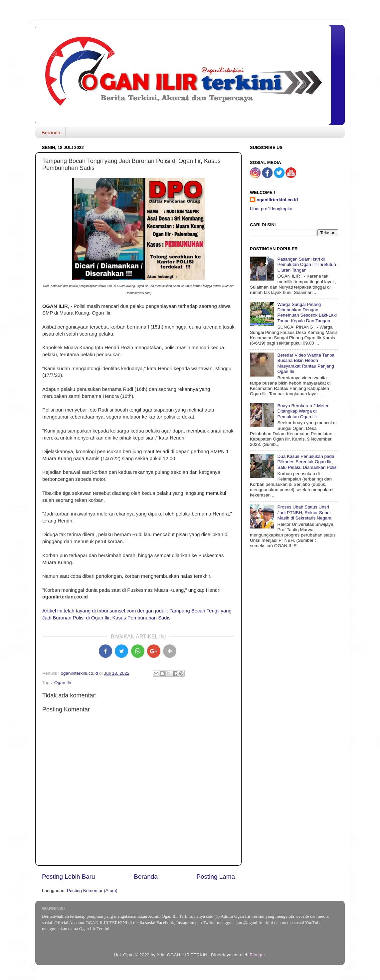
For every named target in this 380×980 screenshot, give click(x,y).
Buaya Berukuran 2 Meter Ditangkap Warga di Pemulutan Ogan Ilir (303, 411)
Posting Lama (216, 877)
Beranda (51, 132)
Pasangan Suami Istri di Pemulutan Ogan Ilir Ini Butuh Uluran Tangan (306, 264)
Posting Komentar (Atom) (92, 891)
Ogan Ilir (63, 683)
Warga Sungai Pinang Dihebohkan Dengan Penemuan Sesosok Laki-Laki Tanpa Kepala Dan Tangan (307, 313)
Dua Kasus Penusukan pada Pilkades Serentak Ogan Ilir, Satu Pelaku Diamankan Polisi (307, 462)
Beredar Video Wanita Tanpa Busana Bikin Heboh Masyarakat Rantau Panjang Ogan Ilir (306, 363)
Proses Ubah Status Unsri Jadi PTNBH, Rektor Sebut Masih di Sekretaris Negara (304, 512)
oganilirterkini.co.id (277, 200)
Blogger (257, 955)
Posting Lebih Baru (69, 877)
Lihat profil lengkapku (271, 209)
